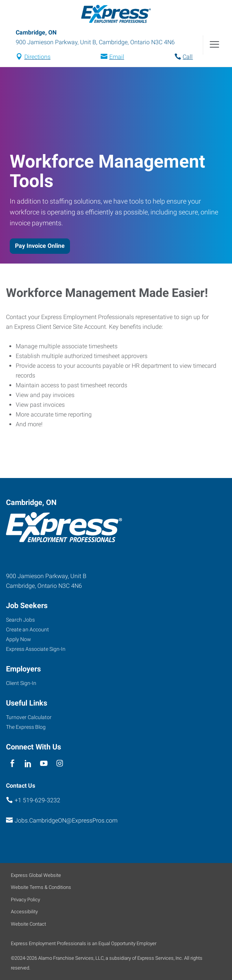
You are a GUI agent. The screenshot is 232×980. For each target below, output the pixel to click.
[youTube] (44, 764)
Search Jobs (20, 620)
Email (117, 57)
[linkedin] (28, 764)
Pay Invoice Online (40, 246)
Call (188, 57)
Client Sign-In (21, 683)
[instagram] (60, 764)
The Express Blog (26, 727)
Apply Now (19, 639)
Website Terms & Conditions (41, 887)
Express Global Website (36, 875)
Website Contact (28, 924)
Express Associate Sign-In (36, 649)
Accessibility (24, 912)
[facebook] (12, 764)
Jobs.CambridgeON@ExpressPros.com (66, 820)
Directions (37, 57)
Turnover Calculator (29, 717)
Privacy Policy (25, 900)
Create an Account (28, 629)
